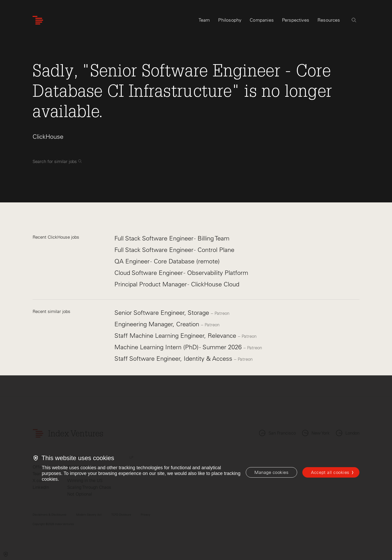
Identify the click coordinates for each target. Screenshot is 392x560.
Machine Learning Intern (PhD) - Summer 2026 (179, 347)
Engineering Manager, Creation (158, 324)
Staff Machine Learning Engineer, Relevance (176, 336)
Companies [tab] (262, 20)
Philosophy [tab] (230, 20)
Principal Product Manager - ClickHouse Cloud (177, 284)
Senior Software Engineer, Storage (163, 313)
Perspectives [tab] (296, 20)
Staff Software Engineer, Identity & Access (174, 359)
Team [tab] (204, 20)
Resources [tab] (329, 20)
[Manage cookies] (271, 472)
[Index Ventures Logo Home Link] (38, 20)
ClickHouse (48, 137)
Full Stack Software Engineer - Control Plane (174, 250)
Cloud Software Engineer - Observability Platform (181, 273)
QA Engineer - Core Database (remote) (167, 261)
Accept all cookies (330, 472)
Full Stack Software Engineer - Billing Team (172, 238)
